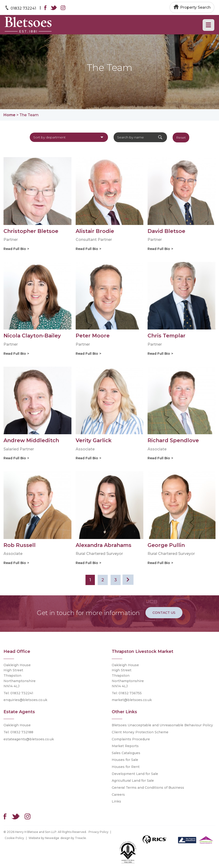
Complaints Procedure (131, 739)
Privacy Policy (98, 832)
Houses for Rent (126, 767)
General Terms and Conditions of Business (148, 788)
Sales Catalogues (126, 753)
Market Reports (125, 746)
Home (9, 115)
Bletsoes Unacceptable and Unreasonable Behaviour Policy (162, 725)
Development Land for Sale (135, 774)
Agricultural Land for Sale (133, 781)
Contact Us (164, 613)
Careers (118, 795)
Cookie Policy (14, 838)
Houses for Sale (125, 760)
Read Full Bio (15, 249)
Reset (181, 137)
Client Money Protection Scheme (140, 732)
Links (116, 801)
